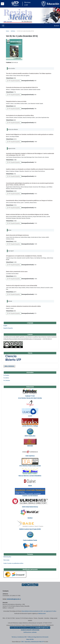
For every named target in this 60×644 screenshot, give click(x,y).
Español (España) (8, 328)
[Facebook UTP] (23, 585)
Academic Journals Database (30, 496)
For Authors (6, 378)
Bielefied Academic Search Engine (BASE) (30, 529)
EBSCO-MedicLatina (30, 436)
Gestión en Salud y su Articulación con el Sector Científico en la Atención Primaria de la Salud (30, 169)
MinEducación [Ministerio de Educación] (42, 614)
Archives (13, 31)
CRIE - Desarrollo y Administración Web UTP (33, 642)
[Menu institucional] (2, 4)
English (5, 326)
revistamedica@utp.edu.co (14, 599)
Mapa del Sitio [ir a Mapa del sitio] (30, 639)
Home (7, 31)
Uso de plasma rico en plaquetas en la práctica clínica (20, 115)
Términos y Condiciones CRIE (19, 637)
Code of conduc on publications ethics (13, 563)
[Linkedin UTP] (34, 585)
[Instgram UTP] (31, 585)
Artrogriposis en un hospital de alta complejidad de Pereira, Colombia (24, 256)
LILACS (30, 416)
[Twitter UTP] (26, 585)
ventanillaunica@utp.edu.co (42, 628)
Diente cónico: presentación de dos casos (17, 272)
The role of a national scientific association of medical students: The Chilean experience (29, 73)
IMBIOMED (30, 446)
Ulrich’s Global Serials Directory (30, 507)
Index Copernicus (30, 456)
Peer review (6, 560)
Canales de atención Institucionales (30, 630)
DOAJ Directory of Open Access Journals (30, 466)
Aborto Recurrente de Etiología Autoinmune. (17, 235)
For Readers (6, 375)
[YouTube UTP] (29, 585)
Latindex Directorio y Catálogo (30, 426)
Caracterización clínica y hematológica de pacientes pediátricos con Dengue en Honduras (29, 201)
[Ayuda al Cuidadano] (37, 585)
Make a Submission (9, 366)
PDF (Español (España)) (14, 81)
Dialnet (30, 486)
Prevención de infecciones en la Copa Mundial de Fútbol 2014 (22, 87)
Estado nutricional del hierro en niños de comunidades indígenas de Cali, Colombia (27, 214)
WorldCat (30, 518)
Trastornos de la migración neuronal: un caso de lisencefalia (22, 286)
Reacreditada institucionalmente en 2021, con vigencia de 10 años (39, 611)
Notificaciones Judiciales (30, 632)
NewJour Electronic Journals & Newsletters (30, 476)
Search (57, 26)
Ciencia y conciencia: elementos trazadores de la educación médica (23, 306)
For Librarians (7, 380)
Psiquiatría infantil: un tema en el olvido (16, 101)
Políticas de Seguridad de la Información (38, 637)
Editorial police (7, 557)
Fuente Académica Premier (30, 540)
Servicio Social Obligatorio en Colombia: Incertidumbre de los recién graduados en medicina (30, 134)
